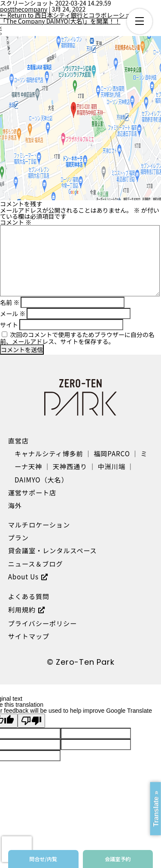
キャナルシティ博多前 (49, 453)
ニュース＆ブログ (36, 564)
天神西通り (70, 466)
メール (13, 313)
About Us (23, 576)
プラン (18, 537)
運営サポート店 (32, 492)
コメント (16, 222)
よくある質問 (29, 596)
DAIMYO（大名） (41, 479)
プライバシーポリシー (43, 623)
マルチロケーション (39, 524)
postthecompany (24, 9)
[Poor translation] (31, 721)
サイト (9, 325)
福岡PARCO (112, 453)
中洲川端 (112, 466)
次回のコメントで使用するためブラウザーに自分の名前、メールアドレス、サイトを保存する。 (77, 338)
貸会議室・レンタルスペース (53, 550)
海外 (15, 505)
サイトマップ (29, 636)
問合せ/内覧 (43, 859)
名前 (10, 302)
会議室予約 (118, 859)
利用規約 (22, 609)
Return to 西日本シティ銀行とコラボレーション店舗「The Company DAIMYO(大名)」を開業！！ (74, 18)
